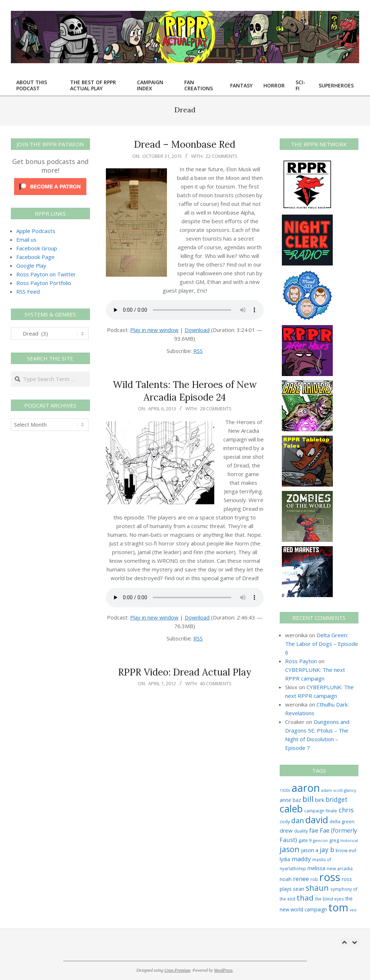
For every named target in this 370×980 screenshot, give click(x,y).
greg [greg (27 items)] (334, 840)
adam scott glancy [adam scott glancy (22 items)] (339, 790)
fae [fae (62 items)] (314, 830)
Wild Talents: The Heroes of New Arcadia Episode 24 (185, 391)
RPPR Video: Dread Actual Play (185, 672)
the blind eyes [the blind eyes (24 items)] (330, 899)
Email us (26, 239)
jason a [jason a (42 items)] (310, 850)
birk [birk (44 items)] (320, 800)
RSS (198, 351)
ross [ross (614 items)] (330, 877)
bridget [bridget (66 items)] (337, 800)
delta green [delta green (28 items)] (342, 821)
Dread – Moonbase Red (185, 144)
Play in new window (154, 330)
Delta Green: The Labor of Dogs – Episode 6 (322, 644)
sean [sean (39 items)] (299, 889)
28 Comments (216, 409)
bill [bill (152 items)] (308, 799)
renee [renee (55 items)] (301, 879)
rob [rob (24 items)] (314, 879)
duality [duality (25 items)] (301, 831)
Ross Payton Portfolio (44, 283)
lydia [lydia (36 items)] (285, 859)
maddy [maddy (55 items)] (301, 859)
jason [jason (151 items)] (290, 849)
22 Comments (221, 156)
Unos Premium (177, 970)
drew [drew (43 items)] (286, 830)
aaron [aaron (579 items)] (306, 788)
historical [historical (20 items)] (349, 840)
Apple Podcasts (36, 231)
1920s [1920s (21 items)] (285, 790)
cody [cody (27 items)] (285, 822)
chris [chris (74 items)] (346, 810)
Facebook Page (35, 257)
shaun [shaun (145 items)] (317, 888)
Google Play (31, 265)
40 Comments (216, 683)
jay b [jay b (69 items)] (327, 850)
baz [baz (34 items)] (297, 800)
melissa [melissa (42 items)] (316, 868)
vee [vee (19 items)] (353, 910)
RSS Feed (28, 292)
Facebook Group (37, 248)
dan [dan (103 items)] (298, 821)
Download (197, 330)
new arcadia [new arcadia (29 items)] (340, 868)
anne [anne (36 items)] (285, 800)
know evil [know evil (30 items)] (346, 850)
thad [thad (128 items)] (305, 898)
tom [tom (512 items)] (338, 907)
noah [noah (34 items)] (286, 879)
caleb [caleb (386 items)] (291, 809)
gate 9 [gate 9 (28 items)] (305, 840)
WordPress (223, 970)
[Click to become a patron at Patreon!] (50, 182)
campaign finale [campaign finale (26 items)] (321, 811)
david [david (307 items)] (317, 820)
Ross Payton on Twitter (46, 274)
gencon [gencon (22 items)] (320, 840)
